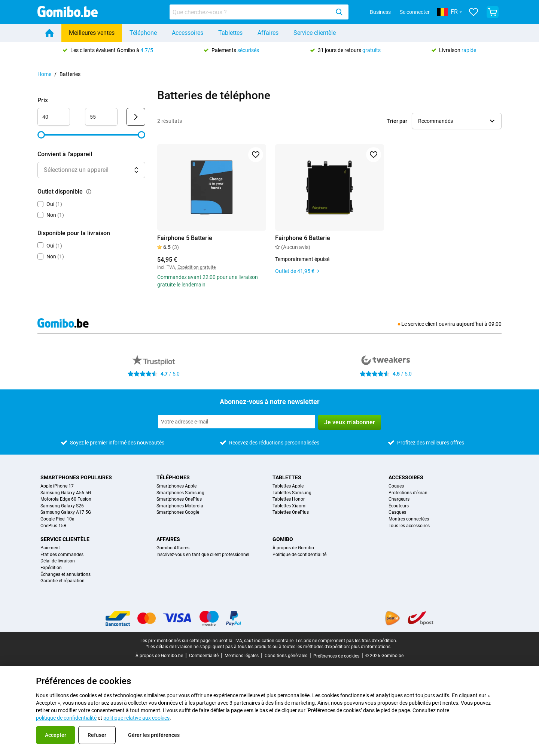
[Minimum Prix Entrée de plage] (54, 117)
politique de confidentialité (66, 718)
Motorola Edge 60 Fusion (66, 499)
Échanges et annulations (66, 575)
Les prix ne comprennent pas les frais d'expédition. (346, 641)
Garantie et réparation (63, 581)
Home (44, 74)
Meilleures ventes (92, 33)
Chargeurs (399, 499)
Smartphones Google (178, 512)
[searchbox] (251, 12)
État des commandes (62, 555)
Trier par (397, 121)
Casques (397, 512)
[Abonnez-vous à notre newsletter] (237, 422)
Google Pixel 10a (57, 519)
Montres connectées (409, 519)
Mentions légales (242, 656)
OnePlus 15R (53, 526)
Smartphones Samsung (180, 493)
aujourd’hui (470, 324)
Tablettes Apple (288, 486)
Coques (396, 486)
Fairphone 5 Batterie (185, 238)
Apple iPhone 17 (57, 486)
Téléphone (143, 33)
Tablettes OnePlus (291, 512)
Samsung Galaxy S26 (62, 506)
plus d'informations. (371, 647)
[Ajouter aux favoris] (256, 155)
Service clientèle (315, 33)
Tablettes (230, 33)
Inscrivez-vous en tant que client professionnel (203, 555)
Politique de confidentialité (299, 555)
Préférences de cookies (336, 656)
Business (380, 12)
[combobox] (259, 12)
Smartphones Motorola (180, 506)
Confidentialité (204, 656)
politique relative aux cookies (136, 718)
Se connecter (415, 12)
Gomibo (283, 539)
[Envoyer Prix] (136, 117)
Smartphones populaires (76, 477)
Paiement (50, 548)
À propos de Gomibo (293, 548)
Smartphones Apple (176, 486)
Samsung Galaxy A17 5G (66, 512)
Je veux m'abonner (350, 422)
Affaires (268, 33)
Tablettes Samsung (292, 493)
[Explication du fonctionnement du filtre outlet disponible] (89, 192)
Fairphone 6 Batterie (303, 238)
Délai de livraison (58, 561)
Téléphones (173, 477)
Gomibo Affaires (173, 548)
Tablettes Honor (289, 499)
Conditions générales (286, 656)
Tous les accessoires (409, 526)
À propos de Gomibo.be (159, 656)
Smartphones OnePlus (179, 499)
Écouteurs (399, 506)
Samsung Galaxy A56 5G (66, 493)
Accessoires (188, 33)
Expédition (51, 568)
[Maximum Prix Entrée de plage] (101, 117)
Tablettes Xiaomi (290, 506)
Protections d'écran (408, 493)
